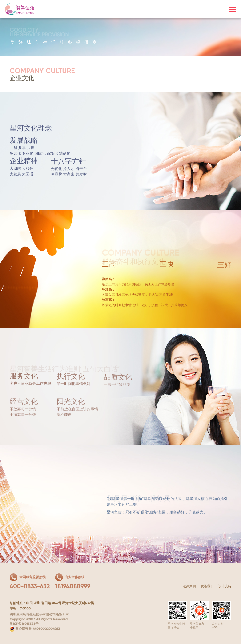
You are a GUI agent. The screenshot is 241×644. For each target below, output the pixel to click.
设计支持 (225, 586)
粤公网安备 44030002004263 (35, 629)
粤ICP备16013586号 (24, 624)
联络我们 (207, 586)
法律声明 (189, 586)
